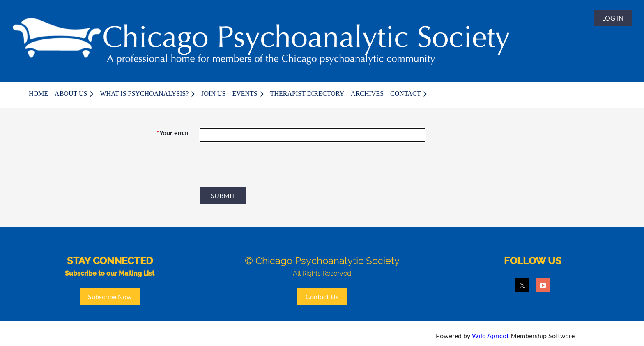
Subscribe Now (110, 296)
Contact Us (322, 296)
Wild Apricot (490, 336)
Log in (613, 18)
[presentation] (262, 168)
